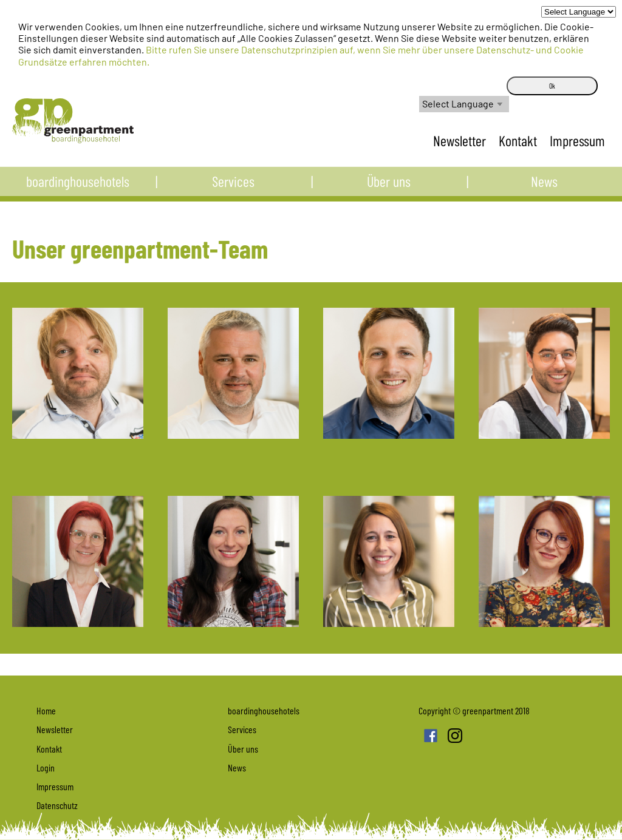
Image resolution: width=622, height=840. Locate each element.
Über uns (389, 187)
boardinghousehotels (78, 187)
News (544, 187)
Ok (552, 86)
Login (46, 767)
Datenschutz (57, 805)
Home (46, 710)
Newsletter (461, 141)
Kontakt (519, 141)
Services (233, 187)
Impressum (577, 141)
